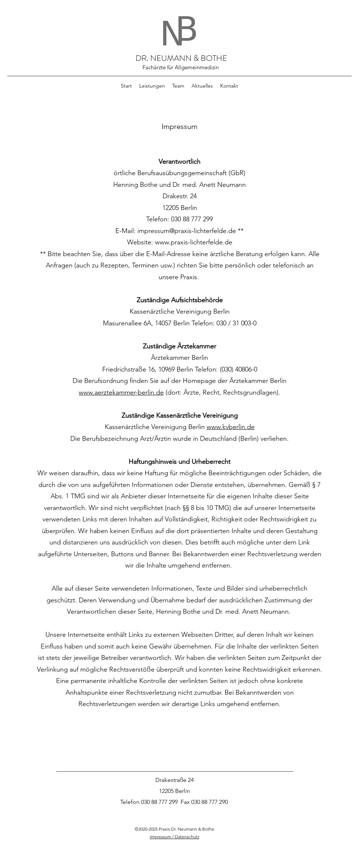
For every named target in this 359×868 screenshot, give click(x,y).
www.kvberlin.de (231, 427)
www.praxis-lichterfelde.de (194, 242)
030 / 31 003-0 (236, 323)
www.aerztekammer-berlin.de (121, 392)
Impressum (160, 837)
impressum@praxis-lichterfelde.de (187, 231)
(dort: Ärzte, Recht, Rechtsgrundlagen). (223, 392)
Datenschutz (187, 837)
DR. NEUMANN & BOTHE (181, 58)
